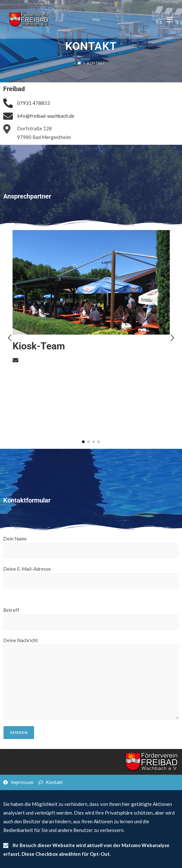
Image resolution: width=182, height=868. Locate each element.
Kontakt (96, 63)
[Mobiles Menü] (170, 19)
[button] (172, 338)
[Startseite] (79, 63)
